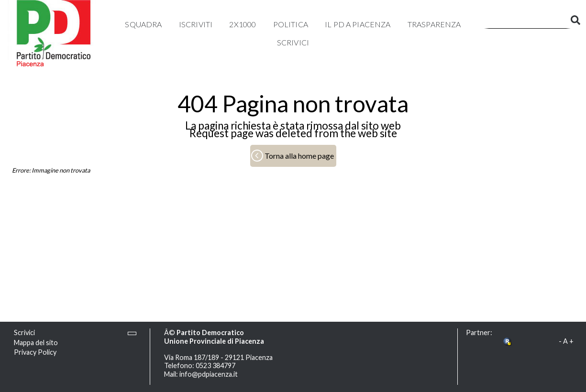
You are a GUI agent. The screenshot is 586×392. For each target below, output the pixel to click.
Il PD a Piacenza (358, 24)
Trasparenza (434, 24)
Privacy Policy (35, 352)
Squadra (143, 24)
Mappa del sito (36, 343)
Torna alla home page (299, 156)
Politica (291, 24)
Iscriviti (196, 24)
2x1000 (243, 24)
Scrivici (293, 42)
